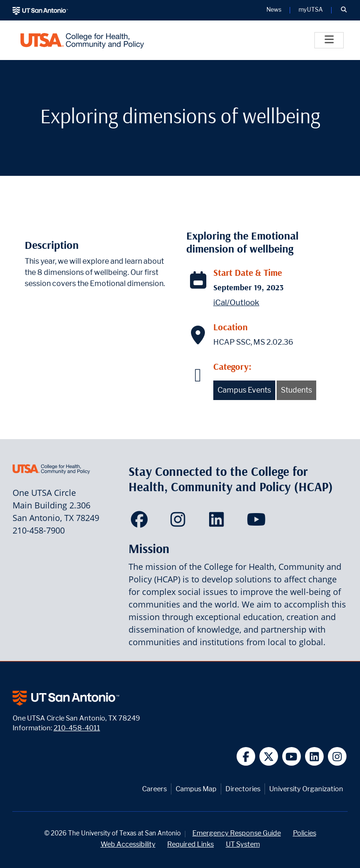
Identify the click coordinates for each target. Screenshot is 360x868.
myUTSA (311, 10)
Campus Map (196, 789)
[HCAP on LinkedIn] (219, 522)
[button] (344, 10)
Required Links (190, 844)
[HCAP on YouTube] (257, 522)
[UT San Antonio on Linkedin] (315, 757)
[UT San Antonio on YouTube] (292, 757)
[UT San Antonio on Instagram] (337, 757)
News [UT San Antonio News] (274, 10)
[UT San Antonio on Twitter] (269, 757)
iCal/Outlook (236, 302)
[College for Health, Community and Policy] (82, 40)
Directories (243, 789)
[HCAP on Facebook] (141, 522)
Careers (154, 789)
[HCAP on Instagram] (180, 522)
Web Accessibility (128, 844)
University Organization (306, 789)
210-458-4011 (77, 728)
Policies (305, 833)
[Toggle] (329, 40)
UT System (243, 844)
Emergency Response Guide (237, 833)
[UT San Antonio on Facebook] (246, 757)
